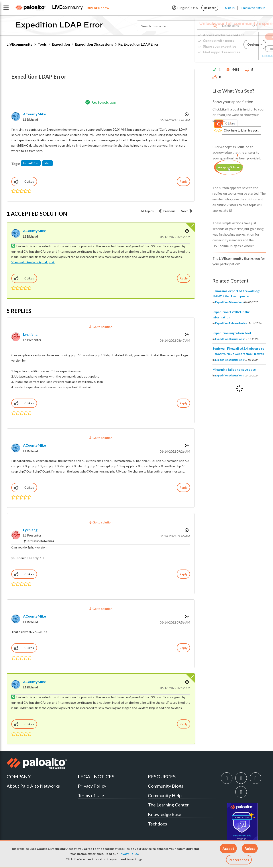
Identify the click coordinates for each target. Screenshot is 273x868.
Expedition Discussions (94, 44)
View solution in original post (33, 262)
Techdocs (157, 824)
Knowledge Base (165, 814)
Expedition (61, 44)
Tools (42, 44)
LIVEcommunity (20, 44)
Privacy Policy (128, 854)
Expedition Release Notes (231, 323)
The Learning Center (168, 805)
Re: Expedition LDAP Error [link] (138, 44)
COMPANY (19, 776)
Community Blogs (166, 786)
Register (210, 8)
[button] (228, 848)
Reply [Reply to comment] (184, 278)
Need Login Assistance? (246, 56)
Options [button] (186, 114)
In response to (40, 541)
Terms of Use (91, 795)
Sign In (230, 8)
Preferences (239, 860)
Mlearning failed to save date (234, 369)
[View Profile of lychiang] (30, 334)
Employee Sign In (253, 8)
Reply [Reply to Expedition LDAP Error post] (183, 181)
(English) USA (185, 8)
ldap (47, 163)
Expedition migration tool (232, 333)
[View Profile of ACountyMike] (34, 114)
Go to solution (104, 102)
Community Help (165, 795)
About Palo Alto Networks (33, 786)
